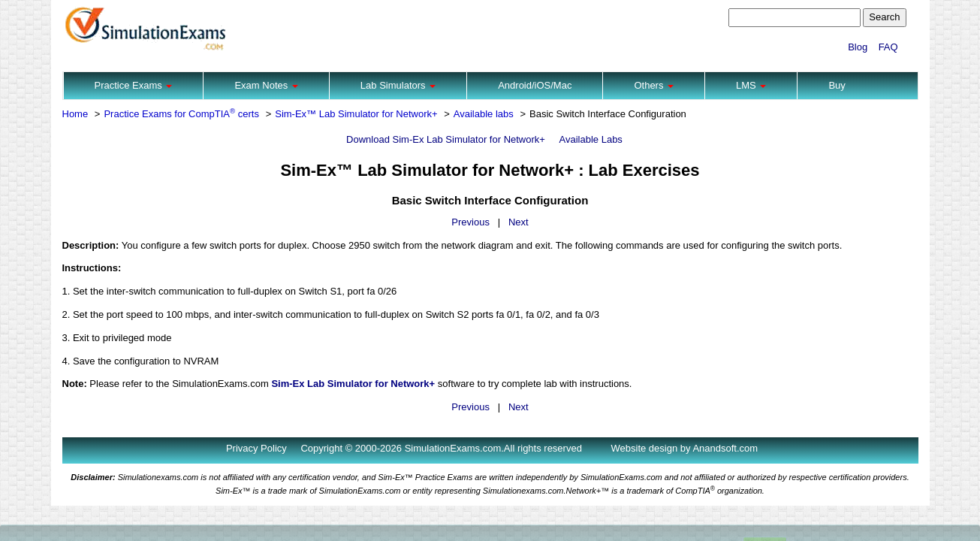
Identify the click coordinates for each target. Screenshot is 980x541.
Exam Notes (266, 85)
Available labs (484, 114)
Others (654, 85)
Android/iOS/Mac (535, 85)
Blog (858, 47)
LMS (751, 85)
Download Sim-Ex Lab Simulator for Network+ (446, 139)
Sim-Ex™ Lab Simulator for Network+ (356, 114)
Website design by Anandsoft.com (685, 448)
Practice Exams (134, 85)
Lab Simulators (398, 85)
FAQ (888, 47)
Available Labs (591, 139)
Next (519, 222)
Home (75, 114)
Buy (837, 85)
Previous (470, 222)
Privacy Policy (256, 448)
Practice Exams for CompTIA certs (181, 114)
